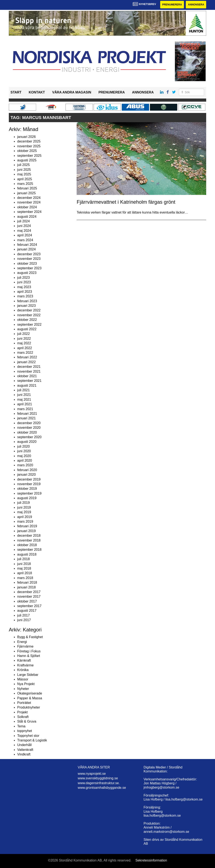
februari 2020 (27, 470)
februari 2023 (27, 301)
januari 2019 (26, 531)
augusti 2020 (27, 442)
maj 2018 (24, 568)
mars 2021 (25, 409)
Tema (21, 726)
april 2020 (25, 461)
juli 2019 (24, 503)
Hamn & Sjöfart (29, 656)
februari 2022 (27, 357)
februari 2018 (27, 582)
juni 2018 (24, 564)
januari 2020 (26, 475)
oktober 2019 (27, 489)
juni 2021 (24, 395)
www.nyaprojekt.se (92, 774)
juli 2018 (24, 559)
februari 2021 (27, 414)
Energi (22, 642)
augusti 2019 (27, 498)
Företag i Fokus (29, 651)
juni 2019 (24, 507)
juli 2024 (24, 221)
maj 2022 (24, 343)
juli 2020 (24, 446)
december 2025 (29, 141)
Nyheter (23, 689)
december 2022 (29, 310)
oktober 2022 (27, 320)
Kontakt (37, 92)
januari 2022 (26, 362)
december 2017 (29, 592)
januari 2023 (26, 306)
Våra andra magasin (72, 92)
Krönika (23, 670)
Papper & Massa (30, 698)
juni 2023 (24, 282)
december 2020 (29, 423)
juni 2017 (24, 620)
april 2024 (25, 235)
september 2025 (29, 156)
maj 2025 (24, 174)
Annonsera (196, 5)
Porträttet (24, 703)
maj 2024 (24, 231)
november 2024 (29, 202)
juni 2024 (24, 226)
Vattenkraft (25, 750)
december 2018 (29, 536)
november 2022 (29, 315)
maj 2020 (24, 456)
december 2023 (29, 254)
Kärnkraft (24, 660)
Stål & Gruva (27, 721)
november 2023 (29, 259)
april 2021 (25, 404)
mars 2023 (25, 296)
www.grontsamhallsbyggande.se (102, 788)
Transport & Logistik (32, 740)
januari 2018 (26, 587)
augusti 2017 (27, 611)
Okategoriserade (30, 693)
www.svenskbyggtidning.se (98, 778)
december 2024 (29, 198)
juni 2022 (24, 339)
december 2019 (29, 479)
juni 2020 (24, 451)
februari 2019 (27, 526)
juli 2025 (24, 165)
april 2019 (25, 517)
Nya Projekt (26, 684)
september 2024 (29, 212)
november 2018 (29, 540)
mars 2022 (25, 353)
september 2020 (29, 437)
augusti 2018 (27, 554)
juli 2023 (24, 278)
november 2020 (29, 428)
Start (16, 92)
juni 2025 (24, 170)
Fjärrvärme (25, 646)
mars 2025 (25, 184)
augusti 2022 (27, 329)
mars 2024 (25, 240)
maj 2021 (24, 400)
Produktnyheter (29, 707)
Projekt (22, 712)
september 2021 (29, 381)
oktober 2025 (27, 151)
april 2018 (25, 573)
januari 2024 (26, 249)
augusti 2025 (27, 160)
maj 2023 (24, 287)
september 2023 (29, 268)
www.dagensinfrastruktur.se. (99, 783)
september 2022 (29, 325)
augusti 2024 (27, 217)
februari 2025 (27, 188)
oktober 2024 (27, 207)
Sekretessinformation (151, 860)
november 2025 (29, 146)
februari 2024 (27, 245)
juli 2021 (24, 390)
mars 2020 (25, 465)
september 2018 (29, 550)
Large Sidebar (28, 675)
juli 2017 (24, 615)
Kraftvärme (25, 665)
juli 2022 (24, 334)
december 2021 (29, 367)
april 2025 (25, 179)
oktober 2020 (27, 432)
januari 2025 (26, 193)
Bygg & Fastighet (30, 637)
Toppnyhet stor (28, 736)
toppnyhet (25, 731)
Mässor (23, 679)
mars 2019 (25, 521)
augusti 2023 (27, 273)
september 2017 (29, 606)
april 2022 (25, 348)
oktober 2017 (27, 601)
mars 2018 (25, 578)
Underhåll (24, 745)
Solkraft (23, 717)
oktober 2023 (27, 264)
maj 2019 (24, 512)
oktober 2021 (27, 376)
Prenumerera (172, 5)
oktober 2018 (27, 545)
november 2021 (29, 371)
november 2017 (29, 597)
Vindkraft (24, 754)
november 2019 (29, 484)
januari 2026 (26, 137)
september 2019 (29, 493)
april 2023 (25, 292)
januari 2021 (26, 418)
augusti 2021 (27, 385)
